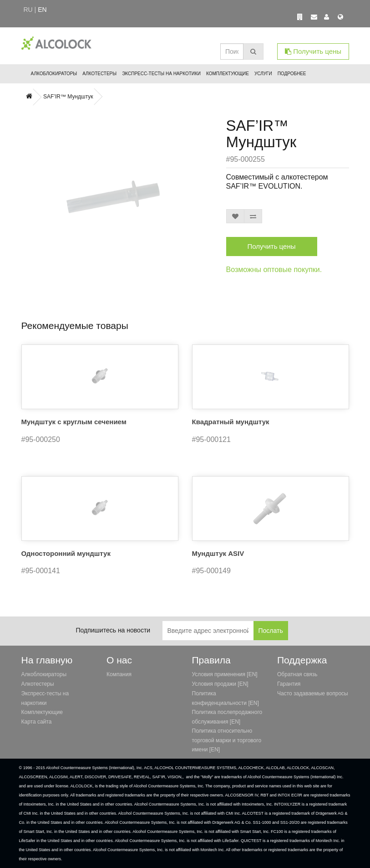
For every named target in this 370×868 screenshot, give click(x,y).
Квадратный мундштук (231, 422)
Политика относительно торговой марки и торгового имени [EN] (227, 740)
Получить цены (313, 51)
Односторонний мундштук (66, 553)
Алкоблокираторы (54, 74)
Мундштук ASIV (218, 553)
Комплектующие (228, 74)
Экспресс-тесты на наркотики (161, 74)
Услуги (263, 74)
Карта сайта (37, 722)
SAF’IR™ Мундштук (68, 97)
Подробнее (292, 74)
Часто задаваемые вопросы (313, 693)
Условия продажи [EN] (220, 684)
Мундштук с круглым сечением (74, 422)
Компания (119, 674)
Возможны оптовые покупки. (274, 270)
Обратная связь (297, 674)
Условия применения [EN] (225, 674)
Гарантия (289, 684)
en (42, 10)
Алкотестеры (99, 74)
